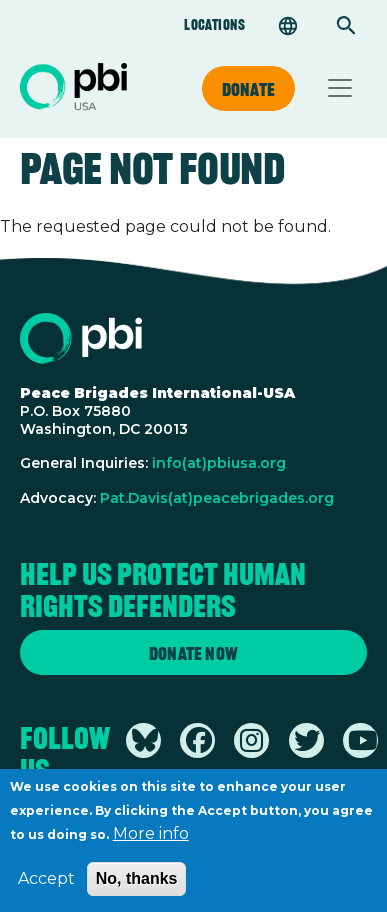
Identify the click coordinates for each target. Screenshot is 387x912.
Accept (46, 887)
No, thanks (137, 887)
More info (151, 842)
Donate (248, 89)
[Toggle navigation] (340, 88)
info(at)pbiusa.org (219, 463)
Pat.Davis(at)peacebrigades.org (217, 498)
